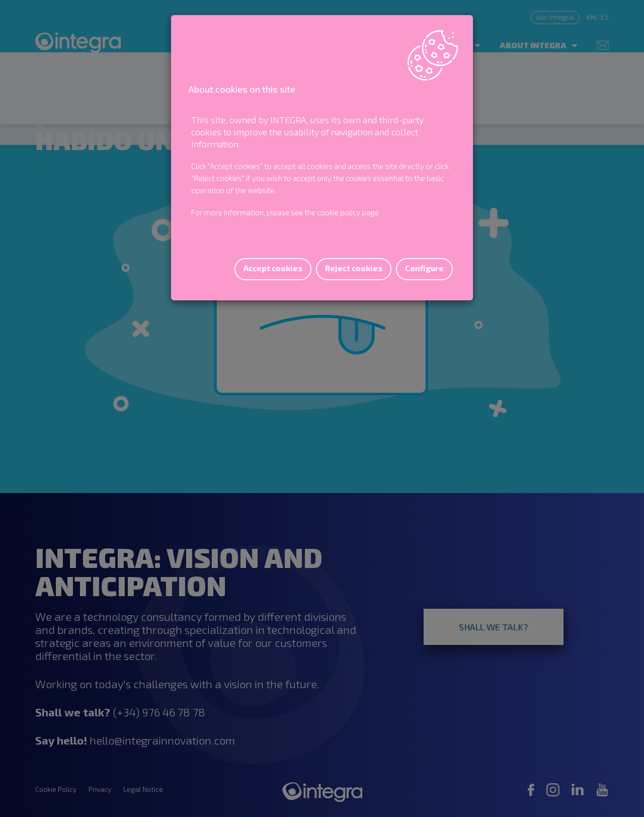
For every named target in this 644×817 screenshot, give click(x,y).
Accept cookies (273, 268)
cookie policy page (348, 212)
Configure (424, 268)
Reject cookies (354, 268)
